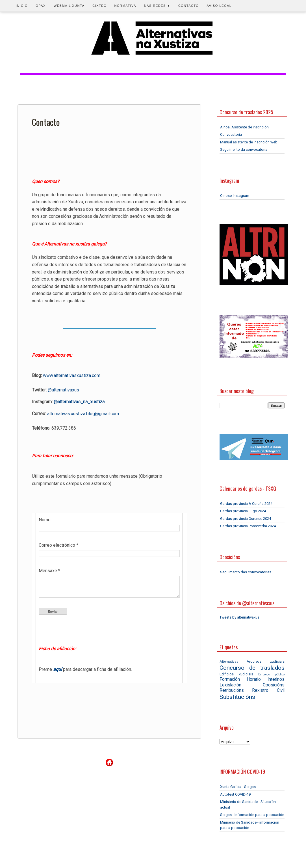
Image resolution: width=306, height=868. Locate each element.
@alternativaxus (63, 390)
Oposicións (274, 685)
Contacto (189, 6)
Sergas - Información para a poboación (252, 815)
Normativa (125, 6)
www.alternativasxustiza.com (72, 375)
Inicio (22, 6)
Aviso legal (219, 6)
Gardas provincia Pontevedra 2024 (248, 526)
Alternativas (229, 662)
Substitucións (237, 697)
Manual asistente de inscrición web (249, 142)
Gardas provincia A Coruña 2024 (246, 504)
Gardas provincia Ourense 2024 (246, 519)
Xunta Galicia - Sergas (238, 787)
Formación (230, 679)
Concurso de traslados (252, 668)
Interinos (276, 679)
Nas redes (157, 6)
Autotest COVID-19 (235, 794)
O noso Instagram (235, 196)
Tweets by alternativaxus (239, 617)
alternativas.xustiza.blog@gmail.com (83, 414)
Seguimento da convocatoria (244, 149)
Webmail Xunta (69, 6)
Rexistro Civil (268, 690)
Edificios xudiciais (236, 674)
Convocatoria (231, 134)
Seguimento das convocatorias (246, 572)
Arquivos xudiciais (266, 661)
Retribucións (232, 690)
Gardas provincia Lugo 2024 (243, 511)
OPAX (41, 6)
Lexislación (230, 685)
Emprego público (271, 674)
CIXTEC (99, 6)
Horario (254, 679)
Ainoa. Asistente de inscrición (244, 127)
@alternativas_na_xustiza (79, 402)
